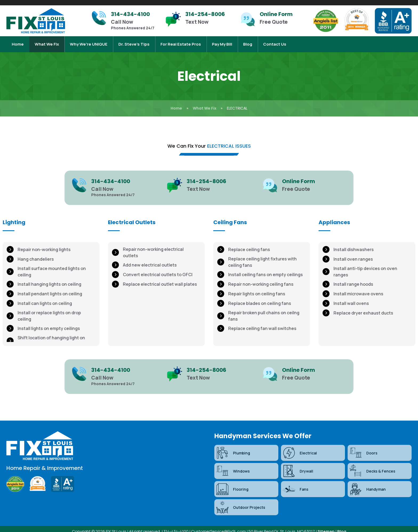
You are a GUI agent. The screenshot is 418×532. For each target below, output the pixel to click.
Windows (233, 466)
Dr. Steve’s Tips (134, 41)
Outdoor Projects (240, 502)
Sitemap (326, 526)
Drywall (298, 466)
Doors (363, 448)
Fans (295, 484)
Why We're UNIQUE (89, 41)
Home (18, 41)
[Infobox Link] (125, 21)
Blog (248, 41)
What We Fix (47, 41)
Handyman (367, 484)
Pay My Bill (222, 41)
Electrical (300, 448)
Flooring (232, 484)
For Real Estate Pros (181, 41)
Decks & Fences (372, 466)
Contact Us (275, 41)
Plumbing (233, 448)
